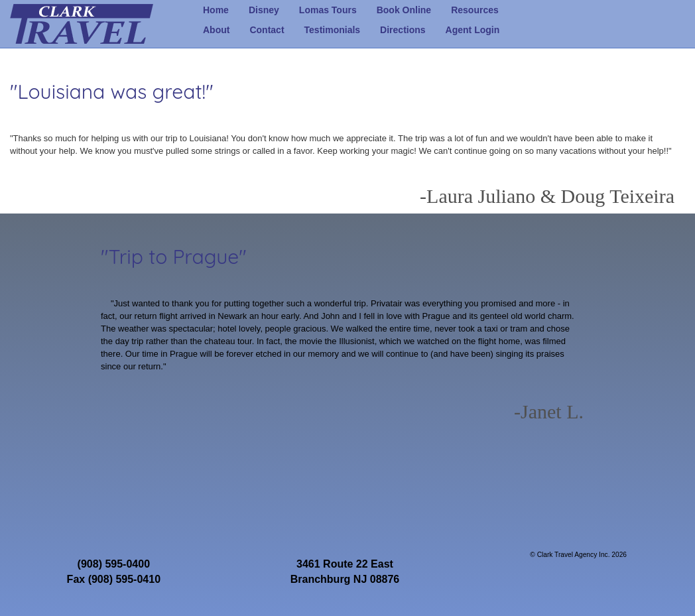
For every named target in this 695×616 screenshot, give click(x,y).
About (216, 30)
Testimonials (333, 30)
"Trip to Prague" (174, 257)
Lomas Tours (328, 10)
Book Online (404, 10)
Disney (264, 10)
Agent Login (473, 30)
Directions (403, 30)
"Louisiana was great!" (112, 92)
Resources (475, 10)
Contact (267, 30)
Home (216, 10)
